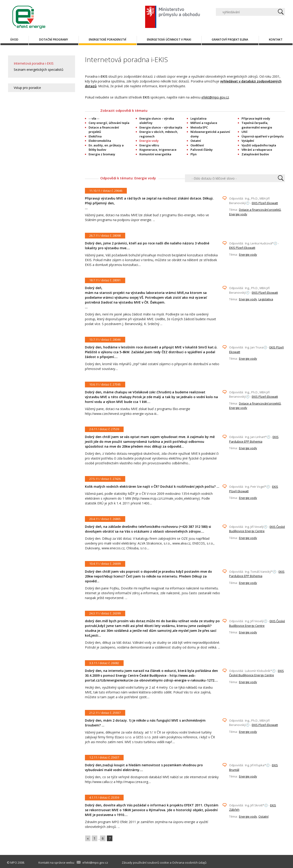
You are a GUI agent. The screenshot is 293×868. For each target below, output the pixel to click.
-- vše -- (94, 118)
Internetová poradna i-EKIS (34, 63)
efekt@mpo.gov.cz (215, 97)
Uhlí (244, 132)
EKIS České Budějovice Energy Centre (257, 529)
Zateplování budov (255, 154)
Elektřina (95, 136)
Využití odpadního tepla (259, 145)
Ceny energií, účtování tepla (109, 123)
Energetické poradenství (108, 40)
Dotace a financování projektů (260, 210)
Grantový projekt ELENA (230, 40)
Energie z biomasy (102, 154)
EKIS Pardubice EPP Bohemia (254, 439)
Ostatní (196, 141)
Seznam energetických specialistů (39, 70)
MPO (14, 863)
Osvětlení (197, 145)
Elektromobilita (100, 141)
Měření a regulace (204, 123)
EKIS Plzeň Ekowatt (265, 203)
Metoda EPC (199, 127)
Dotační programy (54, 40)
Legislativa (198, 118)
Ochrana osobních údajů (189, 863)
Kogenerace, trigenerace (158, 150)
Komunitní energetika (155, 154)
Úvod (14, 40)
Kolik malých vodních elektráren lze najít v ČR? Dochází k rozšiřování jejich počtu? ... (152, 486)
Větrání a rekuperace (257, 150)
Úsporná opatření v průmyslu (263, 136)
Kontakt (276, 40)
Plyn (194, 154)
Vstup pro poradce (27, 88)
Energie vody (238, 214)
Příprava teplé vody (256, 118)
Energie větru (149, 145)
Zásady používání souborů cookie (145, 863)
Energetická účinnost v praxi (169, 40)
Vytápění (248, 141)
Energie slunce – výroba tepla (161, 127)
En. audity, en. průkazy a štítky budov (106, 148)
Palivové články (202, 150)
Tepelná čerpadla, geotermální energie (257, 125)
